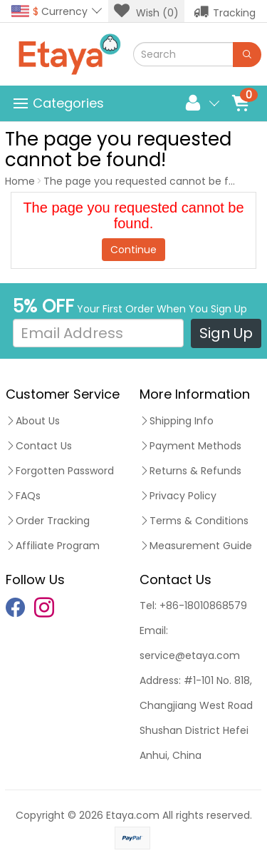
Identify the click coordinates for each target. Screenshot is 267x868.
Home (20, 181)
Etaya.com (133, 815)
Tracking (225, 11)
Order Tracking (48, 521)
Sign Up (226, 333)
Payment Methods (190, 446)
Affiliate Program (53, 546)
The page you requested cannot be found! (150, 181)
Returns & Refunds (190, 471)
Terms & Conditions (194, 521)
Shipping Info (177, 421)
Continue (133, 250)
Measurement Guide (196, 546)
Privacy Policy (178, 496)
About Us (33, 421)
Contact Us (39, 446)
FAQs (23, 496)
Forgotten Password (60, 471)
